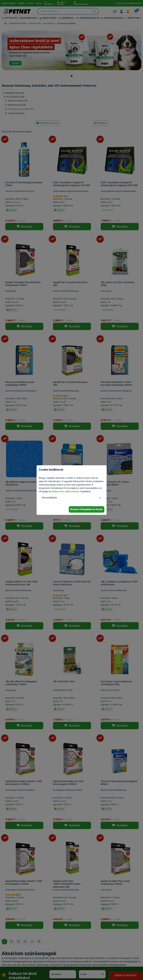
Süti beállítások (49, 498)
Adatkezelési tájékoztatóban (66, 491)
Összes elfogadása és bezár (87, 509)
